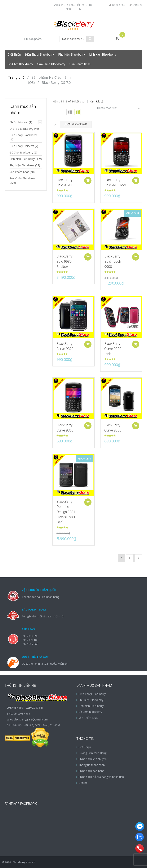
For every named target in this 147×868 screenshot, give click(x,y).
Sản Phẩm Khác (80, 64)
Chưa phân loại (19, 122)
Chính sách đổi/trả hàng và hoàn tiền (101, 777)
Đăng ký (136, 5)
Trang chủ (16, 77)
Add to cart (87, 179)
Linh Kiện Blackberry (103, 55)
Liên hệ (83, 783)
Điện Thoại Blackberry (39, 55)
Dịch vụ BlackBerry (21, 129)
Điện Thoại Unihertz (22, 146)
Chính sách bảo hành (91, 771)
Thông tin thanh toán (92, 765)
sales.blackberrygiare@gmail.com (27, 719)
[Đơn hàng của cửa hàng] (118, 108)
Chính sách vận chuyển (93, 759)
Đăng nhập (117, 5)
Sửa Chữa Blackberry (51, 64)
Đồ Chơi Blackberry (20, 64)
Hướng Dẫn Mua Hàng (92, 753)
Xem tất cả (97, 101)
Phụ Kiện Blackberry (72, 55)
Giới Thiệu (14, 55)
